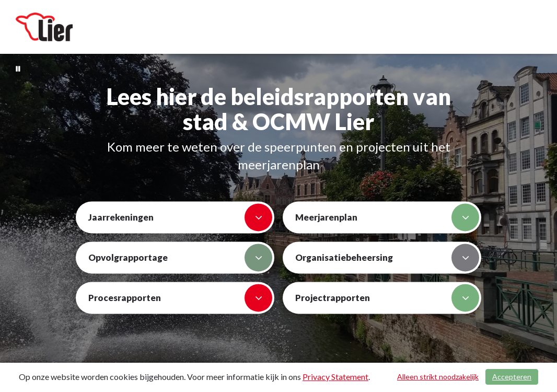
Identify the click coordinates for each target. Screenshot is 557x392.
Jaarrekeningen (180, 218)
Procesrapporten (180, 298)
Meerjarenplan (387, 218)
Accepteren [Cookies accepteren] (512, 377)
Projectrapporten (387, 298)
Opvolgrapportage (180, 258)
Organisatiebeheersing (387, 258)
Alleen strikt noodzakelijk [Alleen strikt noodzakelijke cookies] (438, 377)
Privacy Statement (335, 377)
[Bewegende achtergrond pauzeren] (18, 68)
